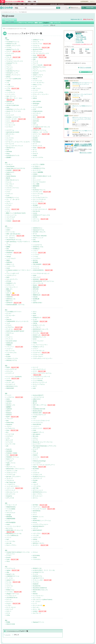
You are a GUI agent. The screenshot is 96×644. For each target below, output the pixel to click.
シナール (9, 255)
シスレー (35, 251)
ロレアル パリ (37, 613)
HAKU (8, 399)
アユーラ (35, 63)
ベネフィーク (10, 488)
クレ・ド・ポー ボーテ (13, 199)
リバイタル (9, 592)
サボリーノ (9, 228)
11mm (8, 268)
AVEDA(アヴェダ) (11, 44)
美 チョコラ (10, 440)
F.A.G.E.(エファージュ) (40, 130)
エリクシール (37, 134)
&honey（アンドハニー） (14, 75)
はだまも (9, 403)
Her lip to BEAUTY (38, 395)
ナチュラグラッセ (11, 369)
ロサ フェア (10, 609)
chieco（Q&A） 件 (81, 39)
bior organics (37, 434)
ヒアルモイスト (11, 428)
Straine (35, 285)
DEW (8, 335)
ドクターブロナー (38, 356)
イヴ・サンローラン (39, 83)
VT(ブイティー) (11, 467)
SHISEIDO (9, 253)
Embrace (35, 140)
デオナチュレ (10, 333)
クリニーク (36, 196)
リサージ (9, 588)
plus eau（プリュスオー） (14, 476)
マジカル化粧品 (11, 509)
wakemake (9, 101)
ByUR (8, 417)
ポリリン (35, 498)
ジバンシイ (36, 266)
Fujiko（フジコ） (11, 463)
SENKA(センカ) (11, 299)
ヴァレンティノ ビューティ (41, 94)
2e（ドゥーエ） (11, 351)
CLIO (8, 196)
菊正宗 (8, 178)
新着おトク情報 (32, 2)
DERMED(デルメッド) (39, 337)
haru (34, 407)
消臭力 (8, 260)
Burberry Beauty (38, 411)
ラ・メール (9, 578)
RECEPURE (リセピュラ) (40, 590)
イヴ (8, 83)
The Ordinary (37, 142)
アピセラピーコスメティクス (15, 61)
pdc (7, 446)
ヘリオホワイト (11, 484)
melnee (35, 539)
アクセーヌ (36, 46)
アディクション (37, 51)
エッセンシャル (11, 125)
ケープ (35, 203)
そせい (35, 301)
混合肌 (87, 49)
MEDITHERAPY (38, 530)
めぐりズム (9, 528)
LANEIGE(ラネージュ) (13, 576)
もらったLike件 (81, 37)
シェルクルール (37, 245)
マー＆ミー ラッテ (12, 505)
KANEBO (9, 170)
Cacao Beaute (10, 166)
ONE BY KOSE (11, 624)
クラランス (9, 194)
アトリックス (10, 53)
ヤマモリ (9, 555)
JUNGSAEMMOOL (38, 270)
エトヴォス (9, 127)
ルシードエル (37, 598)
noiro (34, 388)
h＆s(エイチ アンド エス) (13, 111)
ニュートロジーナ (38, 378)
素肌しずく (9, 289)
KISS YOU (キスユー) (12, 180)
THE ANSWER (37, 264)
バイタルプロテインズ (39, 415)
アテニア (9, 51)
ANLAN (35, 79)
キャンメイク (37, 180)
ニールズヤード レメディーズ (41, 377)
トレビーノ (9, 349)
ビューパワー (37, 444)
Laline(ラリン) (10, 580)
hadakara (9, 401)
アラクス (9, 65)
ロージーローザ (37, 605)
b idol (34, 430)
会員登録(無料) (84, 1)
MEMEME (9, 517)
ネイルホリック (11, 384)
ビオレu (35, 438)
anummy (9, 55)
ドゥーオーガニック (39, 351)
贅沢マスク (9, 301)
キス (34, 178)
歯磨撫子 (9, 407)
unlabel (8, 81)
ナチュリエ (9, 371)
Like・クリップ (55, 23)
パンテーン (36, 426)
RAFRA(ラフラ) (37, 576)
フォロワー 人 (80, 42)
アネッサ (9, 57)
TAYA (34, 314)
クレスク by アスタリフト (40, 198)
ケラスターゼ (37, 207)
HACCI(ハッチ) (11, 405)
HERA (35, 482)
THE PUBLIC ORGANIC (40, 236)
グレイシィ (9, 203)
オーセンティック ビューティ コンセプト (18, 142)
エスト (8, 121)
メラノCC (36, 535)
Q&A (24, 4)
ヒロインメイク (37, 428)
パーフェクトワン (38, 422)
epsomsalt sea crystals (13, 132)
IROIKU (8, 90)
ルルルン (9, 603)
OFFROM (9, 152)
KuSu (34, 188)
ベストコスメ (61, 4)
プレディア (9, 478)
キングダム (9, 186)
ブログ (20, 4)
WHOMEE (9, 451)
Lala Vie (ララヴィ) (38, 578)
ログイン (93, 1)
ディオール (9, 329)
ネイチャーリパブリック (40, 382)
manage (9, 515)
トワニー (35, 349)
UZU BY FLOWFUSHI (13, 105)
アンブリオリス (37, 77)
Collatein (9, 221)
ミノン (8, 521)
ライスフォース (11, 568)
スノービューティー (12, 287)
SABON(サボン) (37, 228)
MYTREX (36, 505)
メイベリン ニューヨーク (13, 526)
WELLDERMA (37, 101)
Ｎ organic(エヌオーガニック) (41, 127)
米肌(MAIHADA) (11, 507)
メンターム (36, 541)
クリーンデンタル (38, 194)
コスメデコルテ (11, 217)
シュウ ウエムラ (11, 258)
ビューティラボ (11, 444)
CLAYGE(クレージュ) (12, 198)
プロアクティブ (37, 478)
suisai (35, 275)
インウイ (35, 90)
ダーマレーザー (11, 316)
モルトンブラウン (11, 545)
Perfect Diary (10, 422)
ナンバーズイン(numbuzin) (14, 377)
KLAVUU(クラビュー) (39, 190)
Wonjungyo (36, 103)
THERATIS (9, 297)
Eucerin (8, 557)
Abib (34, 59)
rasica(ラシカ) (10, 574)
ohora (8, 153)
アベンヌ (35, 61)
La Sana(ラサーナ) (38, 572)
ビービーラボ (10, 434)
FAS (7, 455)
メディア (35, 528)
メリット (9, 537)
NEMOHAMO (10, 388)
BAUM (35, 417)
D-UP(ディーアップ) (39, 325)
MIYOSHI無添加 (11, 522)
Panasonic (9, 424)
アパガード (9, 59)
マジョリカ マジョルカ (39, 509)
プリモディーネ (37, 475)
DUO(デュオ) (37, 335)
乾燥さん (9, 174)
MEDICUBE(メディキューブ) (14, 530)
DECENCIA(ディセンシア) (40, 329)
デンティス (9, 339)
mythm (35, 519)
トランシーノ (10, 347)
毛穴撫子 (35, 205)
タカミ (35, 312)
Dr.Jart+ (9, 356)
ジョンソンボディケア (13, 273)
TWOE (35, 343)
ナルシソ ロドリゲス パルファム (42, 373)
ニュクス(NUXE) (38, 380)
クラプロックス (37, 192)
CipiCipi (8, 256)
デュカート (9, 337)
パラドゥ (9, 426)
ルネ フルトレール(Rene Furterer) (43, 600)
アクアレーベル (37, 44)
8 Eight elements (38, 111)
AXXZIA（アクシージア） (14, 46)
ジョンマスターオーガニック (41, 273)
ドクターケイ (37, 353)
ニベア (8, 378)
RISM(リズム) (10, 590)
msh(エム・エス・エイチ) (40, 132)
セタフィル (36, 293)
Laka (8, 572)
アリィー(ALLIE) (38, 65)
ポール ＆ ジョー (38, 496)
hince (8, 430)
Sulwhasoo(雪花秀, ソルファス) (15, 305)
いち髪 (8, 85)
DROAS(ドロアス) (12, 360)
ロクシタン (36, 607)
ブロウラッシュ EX (12, 471)
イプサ (8, 88)
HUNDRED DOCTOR (39, 409)
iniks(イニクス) (37, 85)
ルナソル (9, 600)
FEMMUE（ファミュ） (13, 457)
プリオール (36, 473)
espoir (35, 123)
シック (35, 253)
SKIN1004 (36, 279)
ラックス (35, 574)
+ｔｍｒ (35, 471)
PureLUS (9, 449)
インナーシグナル (38, 92)
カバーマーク (37, 170)
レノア (35, 603)
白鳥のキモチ (37, 399)
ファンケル (36, 457)
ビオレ (8, 438)
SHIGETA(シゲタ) (38, 247)
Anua (34, 55)
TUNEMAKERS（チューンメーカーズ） (18, 321)
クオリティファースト (13, 188)
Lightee (8, 570)
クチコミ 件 (79, 36)
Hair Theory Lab (11, 482)
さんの (82, 44)
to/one (35, 339)
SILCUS (35, 260)
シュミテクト (37, 258)
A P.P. (35, 109)
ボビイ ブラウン (38, 494)
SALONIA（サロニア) (39, 232)
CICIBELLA (36, 249)
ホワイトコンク (11, 490)
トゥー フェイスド (38, 341)
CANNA (35, 174)
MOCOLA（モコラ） (39, 543)
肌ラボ (35, 403)
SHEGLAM (36, 242)
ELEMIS (35, 138)
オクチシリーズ (37, 146)
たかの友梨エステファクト (14, 312)
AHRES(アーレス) (38, 40)
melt (7, 539)
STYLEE (9, 281)
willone (35, 98)
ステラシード (10, 285)
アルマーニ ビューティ (39, 71)
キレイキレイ (10, 184)
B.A (7, 432)
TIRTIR (35, 323)
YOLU (8, 561)
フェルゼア (9, 461)
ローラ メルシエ (11, 607)
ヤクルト (35, 552)
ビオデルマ (9, 436)
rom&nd (35, 611)
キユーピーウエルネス (39, 182)
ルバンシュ (9, 601)
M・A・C (9, 511)
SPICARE (36, 289)
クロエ (8, 201)
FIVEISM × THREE (12, 453)
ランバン (9, 584)
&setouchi (36, 73)
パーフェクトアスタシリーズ (41, 421)
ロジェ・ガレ (37, 609)
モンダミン (36, 545)
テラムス (9, 325)
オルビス (35, 153)
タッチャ (9, 314)
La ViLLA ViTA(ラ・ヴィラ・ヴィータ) (44, 570)
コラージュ (36, 219)
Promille (35, 480)
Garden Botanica (11, 176)
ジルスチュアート (11, 275)
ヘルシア (35, 484)
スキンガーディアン (12, 279)
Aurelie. (35, 155)
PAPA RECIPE (37, 424)
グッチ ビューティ (38, 201)
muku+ (8, 524)
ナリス (35, 371)
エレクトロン (10, 138)
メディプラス (37, 533)
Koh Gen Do (36, 211)
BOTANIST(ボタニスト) (40, 492)
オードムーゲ (10, 144)
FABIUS (35, 455)
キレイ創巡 (36, 184)
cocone (35, 213)
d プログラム (10, 327)
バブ (34, 419)
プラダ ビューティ (12, 473)
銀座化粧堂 (36, 186)
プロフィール (22, 23)
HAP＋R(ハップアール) (40, 405)
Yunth (8, 559)
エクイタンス (37, 113)
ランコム (9, 582)
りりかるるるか (25, 34)
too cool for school (11, 341)
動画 (36, 23)
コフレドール (10, 219)
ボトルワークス (11, 494)
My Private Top (89, 19)
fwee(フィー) (10, 459)
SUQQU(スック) (11, 283)
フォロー (46, 23)
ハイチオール (10, 397)
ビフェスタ (9, 442)
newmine (9, 380)
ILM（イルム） (37, 88)
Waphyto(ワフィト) (38, 622)
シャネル (35, 256)
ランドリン (36, 582)
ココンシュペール (11, 215)
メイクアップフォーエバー (41, 524)
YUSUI (35, 557)
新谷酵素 (35, 262)
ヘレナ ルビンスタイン (13, 486)
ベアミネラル (37, 486)
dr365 (8, 354)
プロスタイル (10, 480)
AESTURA (36, 121)
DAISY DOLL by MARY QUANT (15, 331)
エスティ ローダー (12, 119)
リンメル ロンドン (38, 596)
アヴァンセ (36, 42)
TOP (2, 4)
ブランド (14, 4)
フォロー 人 (79, 41)
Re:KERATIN (37, 586)
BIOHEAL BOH (37, 413)
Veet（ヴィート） (11, 96)
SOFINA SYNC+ (38, 303)
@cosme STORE (38, 49)
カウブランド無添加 (39, 164)
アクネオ (9, 47)
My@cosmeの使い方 (76, 19)
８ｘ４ (8, 113)
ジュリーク (36, 268)
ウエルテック (10, 103)
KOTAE (35, 217)
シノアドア (36, 255)
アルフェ (35, 69)
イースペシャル (37, 81)
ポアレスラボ (10, 498)
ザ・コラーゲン (11, 236)
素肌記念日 (36, 287)
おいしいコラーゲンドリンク (15, 146)
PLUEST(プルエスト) (39, 476)
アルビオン (9, 69)
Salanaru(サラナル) (38, 230)
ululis (8, 107)
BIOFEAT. (9, 415)
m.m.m (35, 522)
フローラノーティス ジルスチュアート (44, 465)
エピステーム (10, 130)
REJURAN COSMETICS (40, 588)
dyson (35, 316)
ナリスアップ (10, 373)
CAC (34, 240)
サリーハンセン (11, 232)
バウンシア (9, 419)
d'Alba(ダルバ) (37, 317)
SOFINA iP (9, 303)
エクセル (35, 115)
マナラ (35, 513)
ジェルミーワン (11, 266)
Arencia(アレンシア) (12, 73)
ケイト (8, 207)
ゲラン (8, 209)
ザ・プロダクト (11, 238)
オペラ (35, 152)
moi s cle (9, 543)
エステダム (36, 119)
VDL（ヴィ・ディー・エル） (14, 98)
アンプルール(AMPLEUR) (14, 79)
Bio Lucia (36, 436)
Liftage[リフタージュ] (12, 594)
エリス (8, 136)
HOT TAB (36, 488)
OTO (8, 150)
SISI (7, 249)
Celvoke (35, 297)
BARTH (8, 411)
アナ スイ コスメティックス (41, 53)
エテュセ (35, 125)
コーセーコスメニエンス (40, 209)
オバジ (35, 150)
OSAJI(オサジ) (10, 148)
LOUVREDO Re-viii (12, 598)
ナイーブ (35, 367)
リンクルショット (11, 596)
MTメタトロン (10, 134)
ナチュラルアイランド (39, 369)
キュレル (9, 182)
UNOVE (35, 57)
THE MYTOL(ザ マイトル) (14, 240)
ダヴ (8, 317)
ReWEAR (36, 584)
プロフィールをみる (85, 67)
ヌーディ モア (10, 382)
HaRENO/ (9, 409)
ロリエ (8, 613)
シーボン (9, 245)
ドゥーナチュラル (11, 353)
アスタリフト (37, 47)
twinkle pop (9, 343)
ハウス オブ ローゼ (38, 397)
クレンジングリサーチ (39, 199)
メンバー (46, 25)
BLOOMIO (36, 469)
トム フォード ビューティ (40, 345)
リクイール (9, 586)
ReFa (34, 592)
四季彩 (8, 247)
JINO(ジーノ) (10, 264)
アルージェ (9, 67)
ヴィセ (35, 96)
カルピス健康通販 (38, 172)
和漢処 (8, 622)
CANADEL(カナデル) (39, 168)
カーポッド (9, 164)
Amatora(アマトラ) (12, 63)
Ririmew (35, 594)
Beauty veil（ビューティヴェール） (43, 442)
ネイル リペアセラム (39, 384)
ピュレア (35, 449)
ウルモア (35, 105)
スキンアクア (37, 277)
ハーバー (9, 395)
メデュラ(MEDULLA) (12, 535)
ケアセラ (9, 205)
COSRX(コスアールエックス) (41, 215)
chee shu (9, 319)
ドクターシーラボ (38, 354)
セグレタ (35, 291)
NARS (8, 367)
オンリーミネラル (38, 157)
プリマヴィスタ (11, 475)
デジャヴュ (36, 333)
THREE (8, 291)
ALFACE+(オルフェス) (13, 155)
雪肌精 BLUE (37, 295)
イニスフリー (10, 86)
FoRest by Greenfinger (39, 461)
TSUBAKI (36, 321)
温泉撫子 (9, 157)
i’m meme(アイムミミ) (13, 42)
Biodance (9, 413)
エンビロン (9, 140)
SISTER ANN (10, 251)
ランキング (8, 4)
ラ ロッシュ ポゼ (38, 580)
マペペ (35, 515)
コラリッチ (36, 221)
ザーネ (35, 234)
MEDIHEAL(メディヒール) (14, 533)
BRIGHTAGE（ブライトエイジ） (16, 469)
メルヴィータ (37, 537)
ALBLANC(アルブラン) (13, 71)
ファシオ (35, 453)
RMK (8, 40)
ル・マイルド (37, 601)
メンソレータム (11, 541)
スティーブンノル (38, 283)
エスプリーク (10, 123)
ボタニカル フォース (12, 492)
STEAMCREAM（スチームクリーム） (44, 281)
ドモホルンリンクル (12, 358)
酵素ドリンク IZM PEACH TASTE (16, 213)
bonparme (9, 496)
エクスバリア (10, 115)
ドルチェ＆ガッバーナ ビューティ (43, 358)
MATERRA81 (37, 511)
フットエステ (37, 463)
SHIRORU (9, 262)
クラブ (8, 192)
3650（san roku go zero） (14, 234)
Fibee (35, 451)
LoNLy (8, 615)
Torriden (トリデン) (38, 347)
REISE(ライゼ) (37, 568)
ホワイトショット (38, 490)
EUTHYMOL (36, 555)
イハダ (35, 86)
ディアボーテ (37, 327)
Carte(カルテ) (10, 172)
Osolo (35, 148)
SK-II (34, 117)
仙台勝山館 (36, 299)
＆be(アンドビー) (38, 75)
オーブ (35, 144)
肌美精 (35, 401)
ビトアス (35, 440)
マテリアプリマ (11, 513)
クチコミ (31, 23)
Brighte (35, 467)
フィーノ (35, 459)
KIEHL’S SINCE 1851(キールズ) (42, 176)
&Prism (8, 77)
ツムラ (8, 323)
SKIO (8, 277)
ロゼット (9, 611)
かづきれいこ (37, 166)
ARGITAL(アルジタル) (39, 67)
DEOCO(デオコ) (38, 331)
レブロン (9, 605)
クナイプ (9, 190)
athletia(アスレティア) (13, 49)
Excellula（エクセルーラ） (14, 117)
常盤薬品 (9, 345)
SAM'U (8, 230)
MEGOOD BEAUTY (39, 526)
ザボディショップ (38, 238)
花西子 (8, 465)
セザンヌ (9, 293)
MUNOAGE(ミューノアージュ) (42, 521)
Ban (7, 421)
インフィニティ (11, 94)
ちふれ (35, 319)
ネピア (35, 386)
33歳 (73, 49)
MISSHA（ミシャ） (39, 517)
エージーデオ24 (37, 107)
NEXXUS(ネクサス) (12, 386)
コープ (8, 211)
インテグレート (11, 92)
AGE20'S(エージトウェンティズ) (16, 109)
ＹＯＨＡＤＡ (37, 559)
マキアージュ (37, 507)
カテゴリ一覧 (53, 4)
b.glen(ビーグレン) (38, 432)
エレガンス (36, 136)
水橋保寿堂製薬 (11, 519)
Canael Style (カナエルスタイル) (16, 168)
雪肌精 (8, 295)
